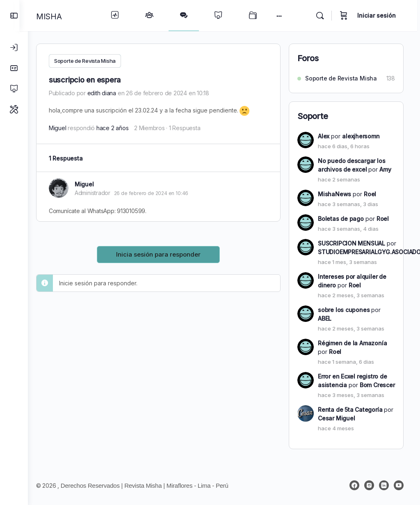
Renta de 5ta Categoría (350, 410)
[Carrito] (347, 16)
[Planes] (14, 68)
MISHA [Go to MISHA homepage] (57, 16)
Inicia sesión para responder (162, 254)
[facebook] (354, 485)
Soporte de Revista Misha (93, 61)
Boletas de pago (341, 219)
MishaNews (334, 194)
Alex (324, 136)
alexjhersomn (361, 136)
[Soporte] (14, 109)
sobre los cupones (344, 310)
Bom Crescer (377, 385)
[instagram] (369, 485)
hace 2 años (121, 128)
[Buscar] (323, 16)
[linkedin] (384, 485)
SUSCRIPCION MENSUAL (352, 243)
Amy (385, 169)
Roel (370, 194)
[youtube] (399, 485)
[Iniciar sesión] (14, 48)
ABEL (325, 318)
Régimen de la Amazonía (352, 343)
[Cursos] (14, 89)
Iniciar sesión (379, 15)
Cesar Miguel (336, 418)
